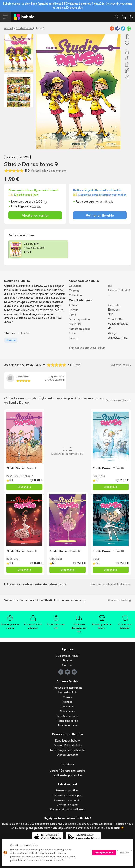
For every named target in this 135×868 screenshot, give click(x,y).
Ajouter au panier (35, 215)
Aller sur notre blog (119, 600)
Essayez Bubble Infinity (68, 745)
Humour (113, 290)
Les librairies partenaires (68, 775)
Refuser (125, 853)
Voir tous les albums (119, 400)
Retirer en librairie (100, 215)
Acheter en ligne (68, 805)
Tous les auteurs (68, 725)
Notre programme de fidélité (68, 750)
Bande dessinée (68, 692)
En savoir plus (75, 8)
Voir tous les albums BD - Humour (111, 584)
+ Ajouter (24, 333)
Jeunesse (68, 707)
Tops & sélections (67, 716)
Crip (111, 305)
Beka (117, 305)
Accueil (9, 28)
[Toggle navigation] (5, 17)
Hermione (23, 376)
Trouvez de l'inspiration (68, 688)
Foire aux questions (68, 790)
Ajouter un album (68, 755)
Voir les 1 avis (39, 171)
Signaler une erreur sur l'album (87, 348)
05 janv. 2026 (56, 376)
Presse (67, 660)
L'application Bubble (67, 741)
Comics (67, 697)
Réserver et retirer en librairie (68, 809)
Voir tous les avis (121, 365)
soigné (36, 206)
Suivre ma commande (67, 800)
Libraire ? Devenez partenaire (67, 771)
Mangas (68, 702)
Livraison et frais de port (68, 795)
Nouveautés (67, 711)
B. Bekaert (26, 476)
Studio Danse (24, 28)
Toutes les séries (68, 721)
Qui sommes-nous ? (68, 656)
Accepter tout (104, 853)
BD (110, 286)
